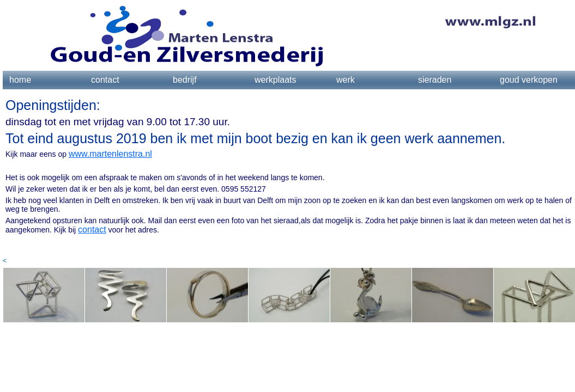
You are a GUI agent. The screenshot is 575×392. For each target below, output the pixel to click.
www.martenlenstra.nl (110, 154)
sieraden (435, 80)
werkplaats (275, 80)
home (20, 80)
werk (346, 80)
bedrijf (185, 80)
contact (105, 80)
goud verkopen (529, 80)
